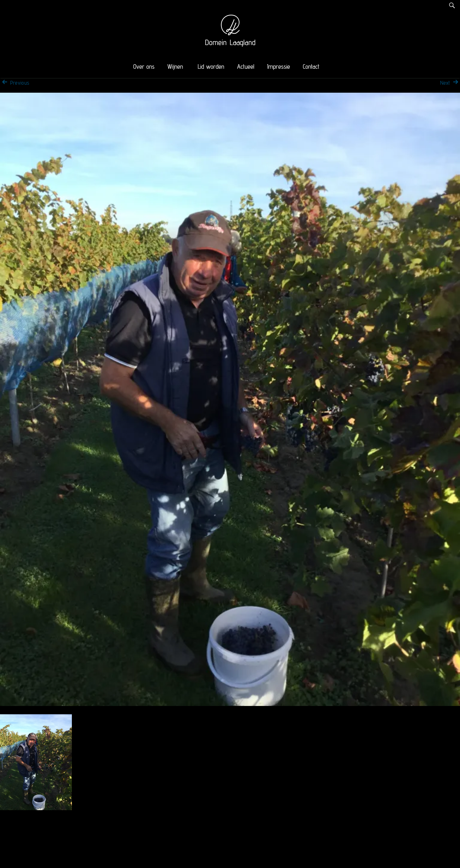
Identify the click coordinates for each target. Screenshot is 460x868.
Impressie (279, 66)
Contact (311, 66)
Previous (15, 83)
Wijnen (175, 66)
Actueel (246, 66)
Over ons (144, 66)
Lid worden (211, 66)
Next (450, 83)
